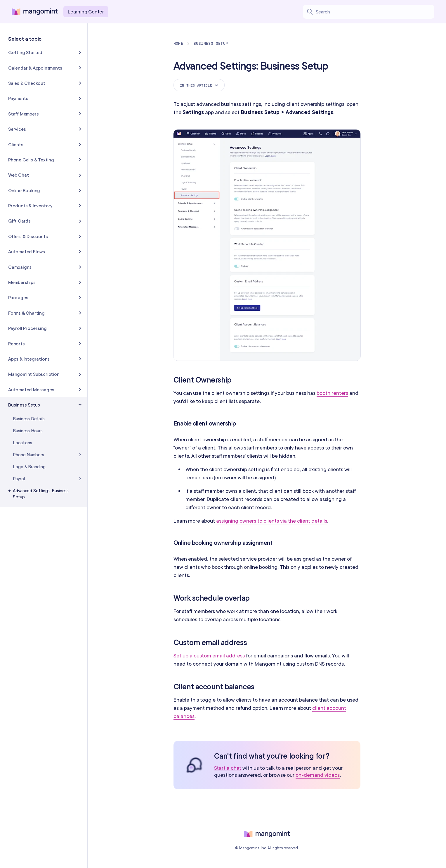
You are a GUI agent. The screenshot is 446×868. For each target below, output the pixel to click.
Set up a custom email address (209, 656)
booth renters (332, 393)
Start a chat (228, 768)
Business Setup (211, 43)
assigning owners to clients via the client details (272, 521)
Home (178, 43)
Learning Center (86, 12)
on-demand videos (318, 775)
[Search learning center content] (375, 12)
